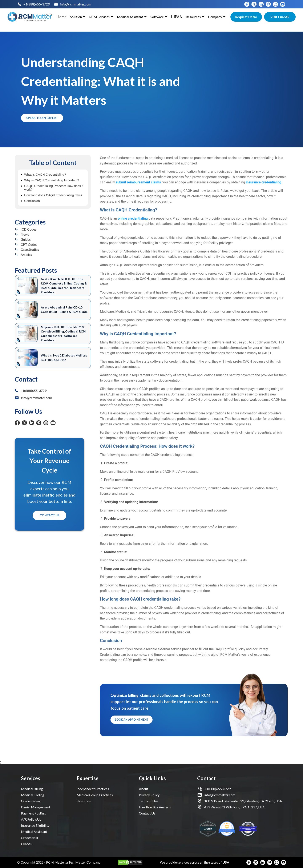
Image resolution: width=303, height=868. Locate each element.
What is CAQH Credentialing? (45, 174)
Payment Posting (33, 813)
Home (61, 17)
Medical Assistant (34, 831)
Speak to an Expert (42, 118)
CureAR (27, 844)
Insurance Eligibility (35, 825)
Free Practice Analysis (155, 807)
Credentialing (31, 801)
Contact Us (49, 515)
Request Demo (246, 17)
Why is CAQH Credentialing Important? (52, 180)
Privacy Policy (149, 795)
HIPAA (177, 17)
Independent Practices (93, 789)
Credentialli (29, 838)
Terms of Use (148, 801)
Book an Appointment (132, 720)
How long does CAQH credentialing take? (53, 195)
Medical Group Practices (95, 795)
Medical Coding (33, 795)
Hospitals (84, 801)
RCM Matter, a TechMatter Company (73, 862)
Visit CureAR (280, 17)
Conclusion (32, 201)
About (144, 789)
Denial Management (36, 807)
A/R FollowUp (31, 819)
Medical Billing (32, 789)
